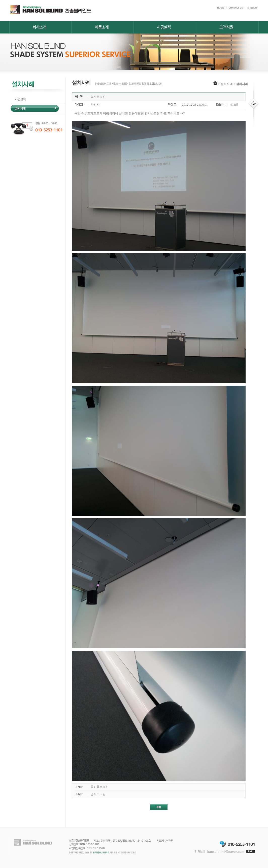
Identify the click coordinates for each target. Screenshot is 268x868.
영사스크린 (98, 794)
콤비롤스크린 (99, 787)
